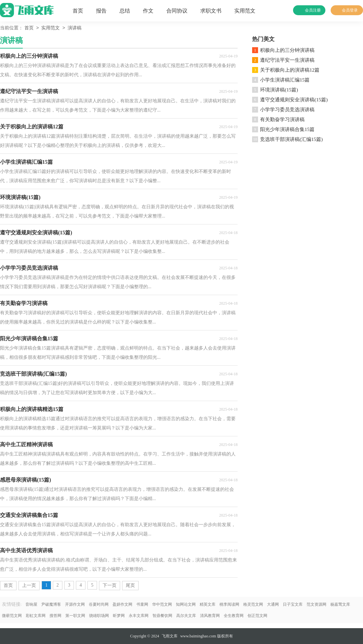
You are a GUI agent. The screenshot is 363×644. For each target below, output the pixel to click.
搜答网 (55, 616)
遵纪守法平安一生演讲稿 (287, 60)
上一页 (29, 585)
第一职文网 (75, 616)
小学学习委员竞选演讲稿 (287, 110)
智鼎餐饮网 (162, 616)
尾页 (130, 585)
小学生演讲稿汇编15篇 (285, 80)
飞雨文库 (170, 636)
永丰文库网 (139, 616)
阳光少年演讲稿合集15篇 (287, 129)
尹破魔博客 (51, 604)
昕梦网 (119, 616)
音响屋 (31, 604)
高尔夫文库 (186, 616)
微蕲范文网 (12, 616)
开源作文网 (75, 604)
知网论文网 (186, 604)
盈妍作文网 (122, 604)
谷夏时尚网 (99, 604)
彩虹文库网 (36, 616)
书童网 (142, 604)
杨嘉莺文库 (340, 604)
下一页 (110, 585)
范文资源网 (316, 604)
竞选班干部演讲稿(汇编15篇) (291, 139)
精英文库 (208, 604)
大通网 (273, 604)
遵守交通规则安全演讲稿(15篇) (294, 100)
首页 (78, 11)
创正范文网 (257, 616)
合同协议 (177, 11)
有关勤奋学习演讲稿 (282, 119)
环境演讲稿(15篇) (279, 90)
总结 (125, 11)
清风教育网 (210, 616)
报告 (101, 11)
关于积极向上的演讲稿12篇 (290, 70)
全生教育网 (234, 616)
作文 (148, 11)
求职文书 (211, 11)
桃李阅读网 (229, 604)
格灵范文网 (253, 604)
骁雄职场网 (99, 616)
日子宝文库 (293, 604)
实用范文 (245, 11)
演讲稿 (75, 28)
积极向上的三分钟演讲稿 (287, 50)
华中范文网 (162, 604)
